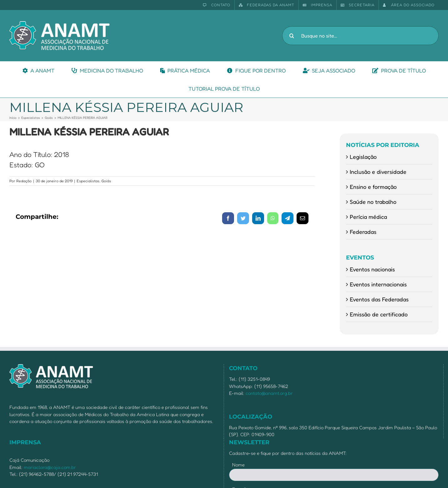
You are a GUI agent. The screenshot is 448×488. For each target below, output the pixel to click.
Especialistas (88, 181)
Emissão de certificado (379, 314)
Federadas (363, 232)
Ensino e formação (373, 187)
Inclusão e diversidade (378, 172)
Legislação (363, 157)
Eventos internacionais (378, 284)
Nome (238, 465)
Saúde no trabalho (373, 202)
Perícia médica (368, 217)
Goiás (106, 181)
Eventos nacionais (372, 269)
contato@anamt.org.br (269, 393)
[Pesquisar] (292, 36)
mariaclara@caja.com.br (50, 467)
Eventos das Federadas (379, 299)
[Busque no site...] (360, 36)
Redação (24, 181)
